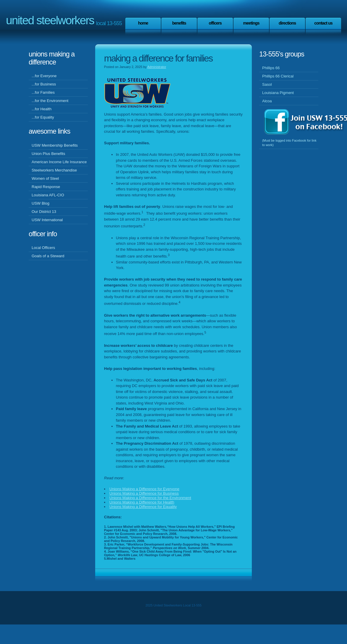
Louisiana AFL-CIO (48, 195)
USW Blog (40, 203)
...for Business (44, 84)
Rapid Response (46, 187)
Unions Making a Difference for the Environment (150, 498)
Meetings (251, 23)
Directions (287, 23)
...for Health (42, 109)
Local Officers (43, 248)
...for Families (43, 92)
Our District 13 (44, 212)
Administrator (157, 67)
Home (143, 23)
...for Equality (43, 117)
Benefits (179, 23)
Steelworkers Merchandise (54, 170)
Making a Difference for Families (158, 58)
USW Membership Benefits (55, 145)
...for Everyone (44, 76)
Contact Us (323, 23)
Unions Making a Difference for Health (142, 502)
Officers (215, 23)
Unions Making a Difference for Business (144, 493)
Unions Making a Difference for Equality (143, 507)
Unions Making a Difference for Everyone (144, 489)
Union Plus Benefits (48, 154)
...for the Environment (50, 101)
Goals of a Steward (48, 256)
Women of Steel (45, 178)
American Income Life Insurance (59, 162)
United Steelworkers (50, 20)
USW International (47, 220)
